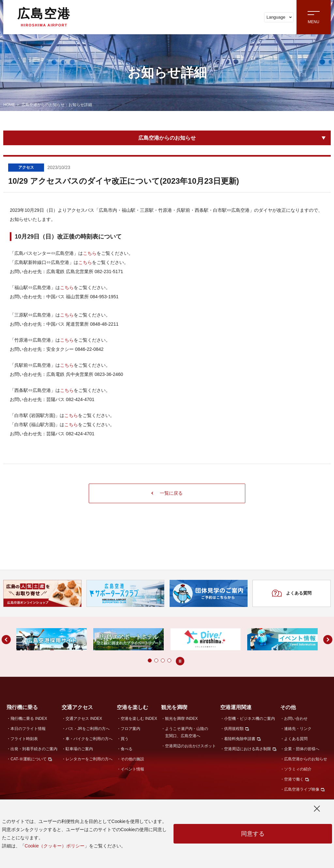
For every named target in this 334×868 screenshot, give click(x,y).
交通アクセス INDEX (84, 719)
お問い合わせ (296, 719)
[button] (137, 660)
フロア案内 (130, 729)
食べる (127, 749)
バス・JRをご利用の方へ (88, 729)
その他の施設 (132, 759)
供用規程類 (234, 729)
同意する (253, 834)
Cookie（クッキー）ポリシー (55, 846)
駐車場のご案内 (79, 749)
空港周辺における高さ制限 (248, 749)
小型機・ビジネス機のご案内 (250, 719)
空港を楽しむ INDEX (139, 719)
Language (279, 17)
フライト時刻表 (24, 739)
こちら (90, 253)
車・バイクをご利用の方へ (89, 739)
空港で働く (294, 779)
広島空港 (44, 17)
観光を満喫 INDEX (181, 719)
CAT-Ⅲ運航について (28, 759)
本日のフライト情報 (28, 729)
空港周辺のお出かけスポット (190, 746)
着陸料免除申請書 (240, 739)
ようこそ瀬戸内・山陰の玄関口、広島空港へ (187, 732)
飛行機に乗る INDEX (29, 719)
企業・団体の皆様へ (302, 749)
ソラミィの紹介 (298, 769)
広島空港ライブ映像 (302, 789)
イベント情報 (132, 769)
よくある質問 (291, 593)
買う (125, 739)
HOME (9, 105)
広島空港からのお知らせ (167, 138)
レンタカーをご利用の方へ (89, 759)
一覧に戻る (167, 493)
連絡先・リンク (298, 729)
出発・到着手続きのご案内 (34, 749)
